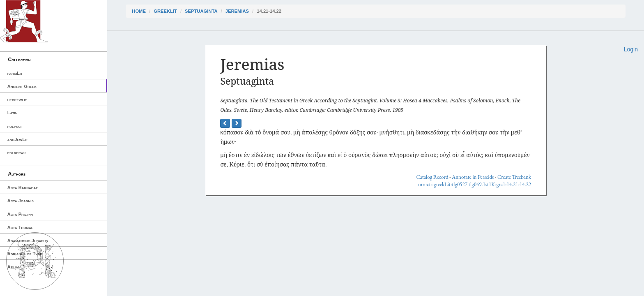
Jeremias (237, 11)
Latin (13, 113)
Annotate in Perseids (473, 177)
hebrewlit (17, 99)
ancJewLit (18, 139)
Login (631, 49)
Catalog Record (432, 177)
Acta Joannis (21, 201)
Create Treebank (514, 177)
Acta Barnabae (23, 187)
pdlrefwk (17, 153)
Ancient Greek (22, 86)
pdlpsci (15, 126)
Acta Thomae (20, 227)
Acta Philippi (20, 214)
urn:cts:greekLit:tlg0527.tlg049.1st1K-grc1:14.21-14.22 (475, 184)
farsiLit (15, 73)
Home (139, 11)
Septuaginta (201, 11)
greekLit (165, 11)
